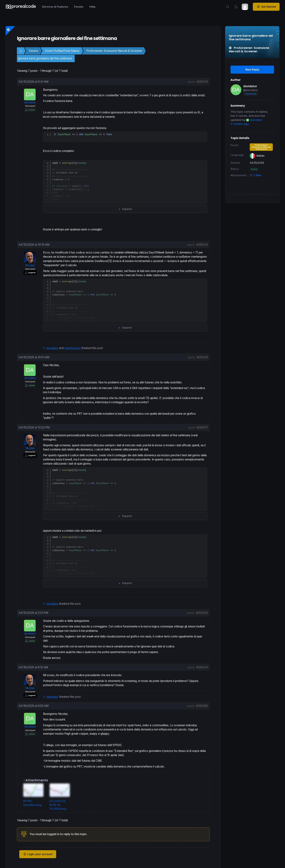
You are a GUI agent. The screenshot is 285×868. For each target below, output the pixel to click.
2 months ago (239, 124)
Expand (125, 209)
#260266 (202, 706)
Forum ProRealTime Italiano (62, 51)
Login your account (38, 854)
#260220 (202, 613)
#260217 (202, 427)
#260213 (202, 82)
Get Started (266, 7)
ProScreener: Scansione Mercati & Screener (114, 51)
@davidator (251, 90)
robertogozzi (73, 348)
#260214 (202, 245)
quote (191, 82)
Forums (34, 51)
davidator (52, 348)
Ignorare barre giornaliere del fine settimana (45, 58)
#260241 (202, 667)
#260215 (202, 358)
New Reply (252, 70)
